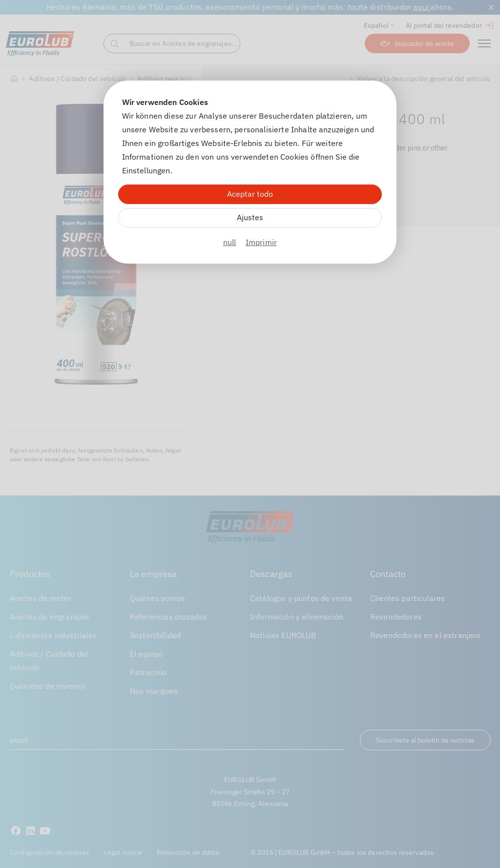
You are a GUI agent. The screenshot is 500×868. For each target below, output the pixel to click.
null (230, 242)
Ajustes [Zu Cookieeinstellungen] (250, 217)
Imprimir (261, 242)
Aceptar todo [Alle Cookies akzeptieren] (250, 194)
